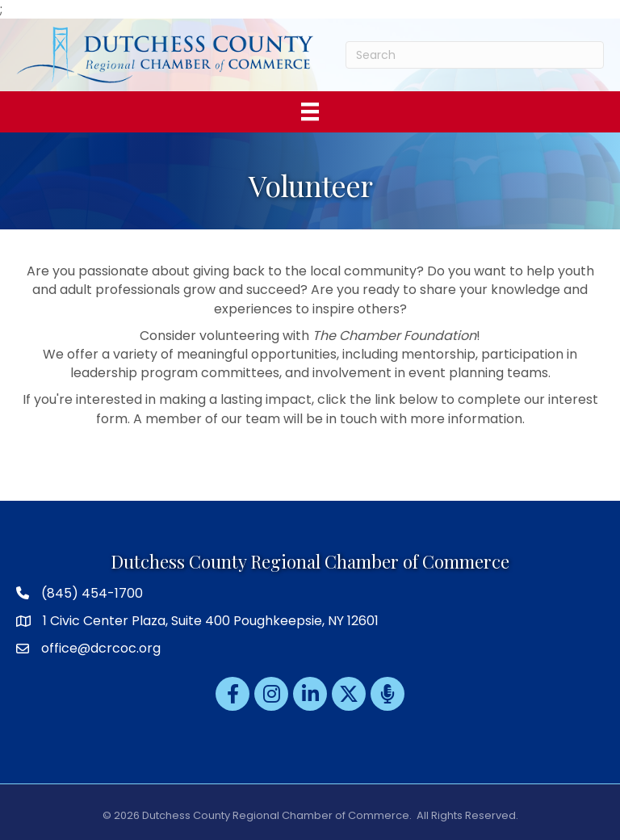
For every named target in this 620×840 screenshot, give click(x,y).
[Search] (475, 55)
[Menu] (310, 111)
